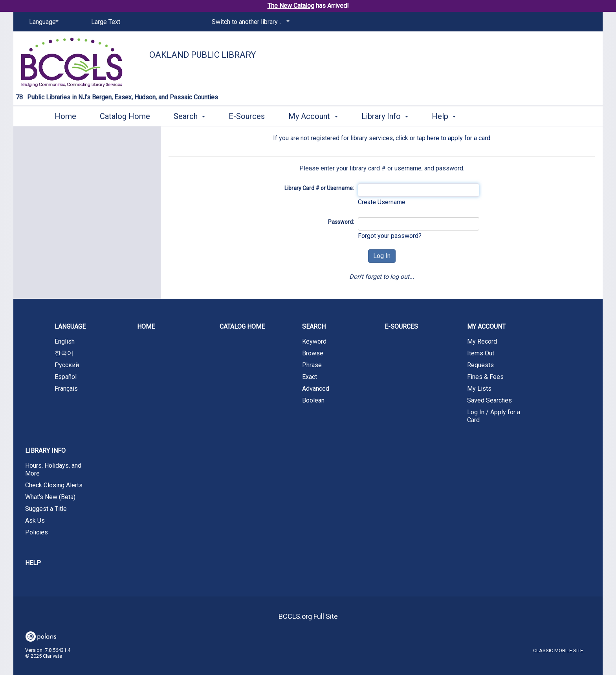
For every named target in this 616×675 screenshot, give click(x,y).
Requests (480, 365)
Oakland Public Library (203, 55)
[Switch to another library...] (249, 22)
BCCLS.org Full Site (308, 616)
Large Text (106, 22)
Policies (37, 532)
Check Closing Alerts (54, 485)
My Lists (479, 389)
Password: (341, 222)
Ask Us (35, 520)
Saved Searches (489, 400)
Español (66, 377)
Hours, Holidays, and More (53, 469)
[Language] (42, 22)
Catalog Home (125, 116)
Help (33, 563)
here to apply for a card (459, 138)
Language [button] (70, 327)
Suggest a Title (46, 509)
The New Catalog (291, 6)
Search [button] (189, 116)
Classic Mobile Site (558, 650)
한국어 (64, 353)
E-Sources (247, 116)
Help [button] (444, 116)
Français (66, 389)
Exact (310, 377)
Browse (313, 353)
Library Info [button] (385, 116)
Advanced (316, 389)
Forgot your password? (390, 236)
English (65, 341)
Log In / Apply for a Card (494, 416)
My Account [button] (313, 116)
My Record (482, 341)
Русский (67, 365)
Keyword (314, 341)
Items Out (481, 353)
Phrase (312, 365)
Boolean (313, 400)
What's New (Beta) (50, 497)
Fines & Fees (485, 377)
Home (65, 116)
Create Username (382, 202)
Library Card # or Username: (319, 188)
